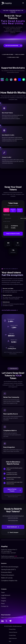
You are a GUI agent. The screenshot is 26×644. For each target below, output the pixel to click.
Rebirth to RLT (13, 210)
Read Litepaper (13, 532)
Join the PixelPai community (10, 310)
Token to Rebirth (6, 210)
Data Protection (13, 638)
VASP (16, 556)
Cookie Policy (12, 635)
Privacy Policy (12, 629)
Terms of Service (13, 632)
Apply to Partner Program (14, 490)
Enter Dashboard (13, 527)
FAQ (10, 641)
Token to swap (6, 215)
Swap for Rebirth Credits (13, 234)
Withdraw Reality (20, 210)
